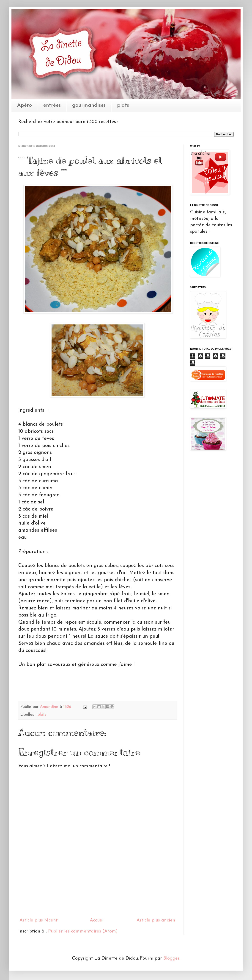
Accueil (97, 920)
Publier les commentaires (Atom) (83, 931)
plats (123, 105)
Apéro (24, 105)
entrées (52, 105)
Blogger (171, 958)
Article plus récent (39, 920)
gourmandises (89, 105)
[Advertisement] (97, 894)
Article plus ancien (156, 920)
